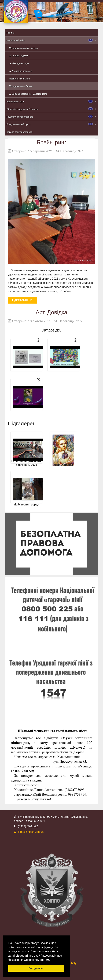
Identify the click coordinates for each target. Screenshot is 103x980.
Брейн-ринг (51, 142)
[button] (53, 960)
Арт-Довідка (52, 312)
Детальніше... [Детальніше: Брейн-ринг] (23, 300)
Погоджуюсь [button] (36, 968)
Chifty (73, 963)
